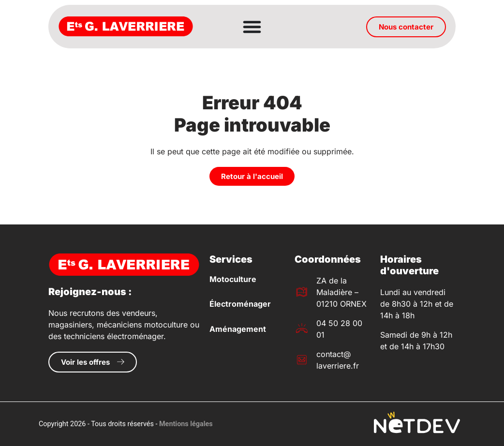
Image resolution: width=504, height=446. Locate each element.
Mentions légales (186, 424)
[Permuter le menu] (252, 27)
